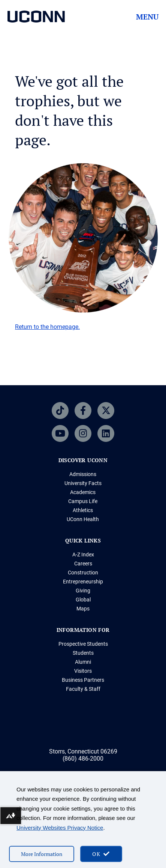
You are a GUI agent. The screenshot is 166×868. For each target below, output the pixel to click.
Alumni (83, 662)
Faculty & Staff (83, 689)
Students (83, 653)
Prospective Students (83, 644)
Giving (83, 591)
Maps (83, 609)
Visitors (83, 671)
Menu (147, 17)
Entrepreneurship (83, 582)
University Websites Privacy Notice (60, 828)
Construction (83, 573)
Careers (83, 564)
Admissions (83, 474)
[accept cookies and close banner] (101, 854)
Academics (83, 492)
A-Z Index (83, 555)
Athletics (83, 510)
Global (83, 600)
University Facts (83, 483)
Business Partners (83, 680)
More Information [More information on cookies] (42, 854)
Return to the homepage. (47, 327)
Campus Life (83, 501)
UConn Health (83, 519)
